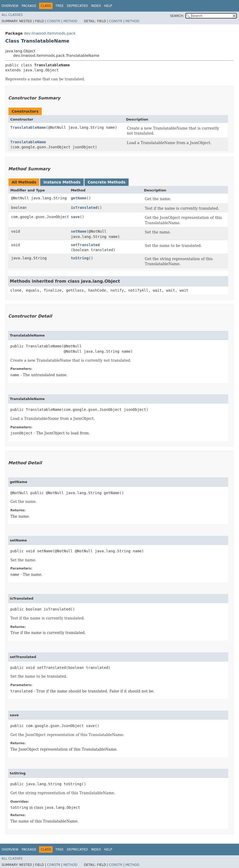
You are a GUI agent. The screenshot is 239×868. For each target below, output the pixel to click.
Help (108, 6)
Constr (54, 21)
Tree (60, 6)
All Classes (12, 15)
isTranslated (84, 208)
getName (79, 198)
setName (79, 231)
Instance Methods (62, 182)
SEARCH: (177, 16)
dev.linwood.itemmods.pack (50, 33)
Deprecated (77, 6)
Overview (10, 6)
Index (96, 6)
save (75, 217)
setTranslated (85, 245)
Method (70, 21)
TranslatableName (28, 127)
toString (80, 258)
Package (29, 6)
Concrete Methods (107, 182)
